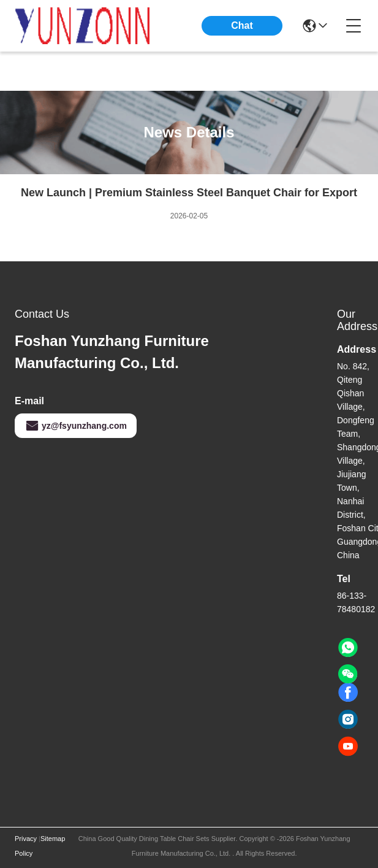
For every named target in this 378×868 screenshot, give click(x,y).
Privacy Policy (26, 846)
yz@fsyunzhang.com (76, 426)
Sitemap (53, 839)
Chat (242, 25)
